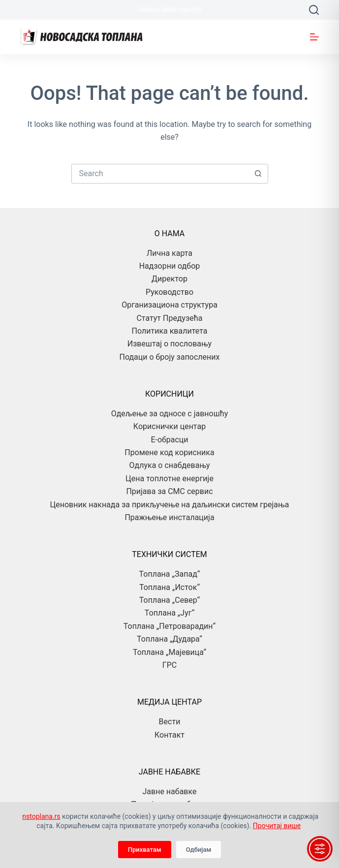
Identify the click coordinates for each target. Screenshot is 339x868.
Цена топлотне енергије (169, 479)
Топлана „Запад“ (170, 574)
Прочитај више (277, 826)
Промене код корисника (169, 452)
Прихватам (145, 850)
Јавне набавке (170, 791)
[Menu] (314, 37)
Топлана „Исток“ (169, 587)
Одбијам (199, 850)
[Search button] (258, 174)
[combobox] (160, 174)
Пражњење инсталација (169, 517)
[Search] (314, 10)
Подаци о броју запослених (169, 357)
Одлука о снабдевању (170, 465)
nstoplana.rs (41, 816)
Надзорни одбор (170, 266)
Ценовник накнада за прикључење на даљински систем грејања (170, 505)
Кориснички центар (169, 426)
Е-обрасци (169, 440)
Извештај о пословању (169, 344)
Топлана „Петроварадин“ (169, 626)
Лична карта (169, 253)
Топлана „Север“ (169, 600)
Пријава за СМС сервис (169, 491)
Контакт (169, 735)
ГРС (169, 665)
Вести (170, 722)
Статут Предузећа (169, 318)
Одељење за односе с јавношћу (170, 414)
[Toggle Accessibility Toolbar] (320, 849)
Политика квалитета (170, 331)
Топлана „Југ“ (169, 613)
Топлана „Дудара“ (169, 639)
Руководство (169, 292)
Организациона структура (169, 305)
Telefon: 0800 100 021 (169, 10)
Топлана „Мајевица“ (169, 652)
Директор (169, 279)
